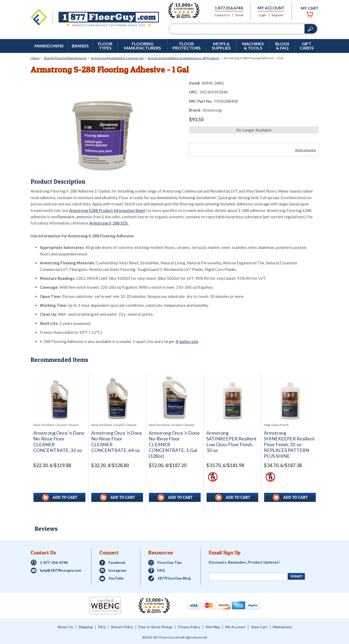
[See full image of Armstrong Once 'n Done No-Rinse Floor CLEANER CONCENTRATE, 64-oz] (117, 397)
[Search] (237, 29)
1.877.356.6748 (229, 8)
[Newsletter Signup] (248, 577)
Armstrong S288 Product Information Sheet (107, 210)
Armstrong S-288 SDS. (109, 223)
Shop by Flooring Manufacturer (65, 58)
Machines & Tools (253, 46)
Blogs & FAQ (282, 46)
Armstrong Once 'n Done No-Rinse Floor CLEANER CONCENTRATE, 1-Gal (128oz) (174, 444)
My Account (271, 8)
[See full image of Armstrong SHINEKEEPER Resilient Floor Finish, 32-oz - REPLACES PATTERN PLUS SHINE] (290, 397)
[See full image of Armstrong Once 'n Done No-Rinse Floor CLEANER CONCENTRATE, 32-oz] (59, 397)
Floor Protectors (187, 46)
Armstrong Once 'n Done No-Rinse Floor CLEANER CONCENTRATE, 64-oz (117, 442)
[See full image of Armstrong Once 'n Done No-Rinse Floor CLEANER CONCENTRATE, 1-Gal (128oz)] (175, 397)
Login (262, 15)
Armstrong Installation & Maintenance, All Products (184, 58)
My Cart (310, 8)
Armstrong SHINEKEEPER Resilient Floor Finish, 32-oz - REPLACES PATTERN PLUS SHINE (289, 444)
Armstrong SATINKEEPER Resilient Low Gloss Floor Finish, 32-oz (231, 442)
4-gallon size (187, 341)
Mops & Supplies (221, 46)
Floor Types (105, 46)
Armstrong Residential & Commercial (117, 58)
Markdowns (49, 46)
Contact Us (222, 15)
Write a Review (306, 150)
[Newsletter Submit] (296, 576)
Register (278, 15)
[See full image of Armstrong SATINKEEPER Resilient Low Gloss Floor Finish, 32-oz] (232, 397)
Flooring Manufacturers (143, 46)
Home (35, 58)
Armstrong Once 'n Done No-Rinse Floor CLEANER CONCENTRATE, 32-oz (59, 442)
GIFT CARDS (307, 46)
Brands (80, 46)
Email (239, 15)
